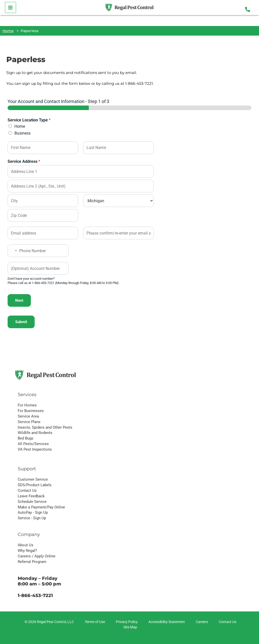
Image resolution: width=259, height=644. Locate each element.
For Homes (27, 405)
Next (19, 300)
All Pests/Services (33, 444)
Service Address (24, 161)
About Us (26, 545)
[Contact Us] (227, 622)
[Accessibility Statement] (166, 622)
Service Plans (29, 422)
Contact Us (27, 491)
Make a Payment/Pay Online (41, 507)
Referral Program (32, 562)
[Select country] (13, 251)
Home (20, 126)
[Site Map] (129, 627)
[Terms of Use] (94, 622)
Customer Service (33, 479)
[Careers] (201, 622)
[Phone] (38, 251)
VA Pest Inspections (35, 449)
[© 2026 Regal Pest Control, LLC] (48, 622)
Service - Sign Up (32, 518)
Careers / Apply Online (37, 556)
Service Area (28, 416)
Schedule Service (32, 502)
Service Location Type (29, 120)
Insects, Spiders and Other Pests (45, 427)
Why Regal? (27, 551)
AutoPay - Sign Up (33, 512)
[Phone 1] (248, 9)
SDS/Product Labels (35, 485)
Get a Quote (175, 373)
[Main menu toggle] (10, 7)
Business (23, 133)
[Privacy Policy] (126, 622)
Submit (21, 322)
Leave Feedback (31, 496)
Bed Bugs (26, 438)
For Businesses (31, 411)
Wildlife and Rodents (35, 433)
